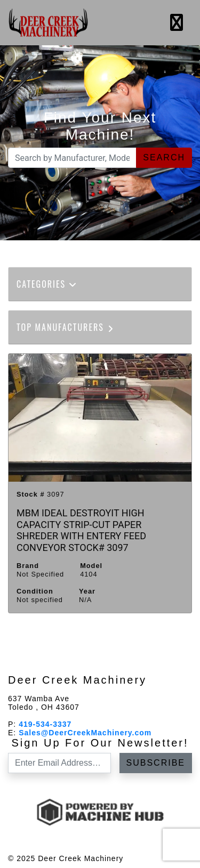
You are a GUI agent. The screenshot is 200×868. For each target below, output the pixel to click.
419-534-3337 (45, 724)
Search (164, 157)
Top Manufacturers (66, 327)
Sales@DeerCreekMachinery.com (85, 733)
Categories (47, 284)
